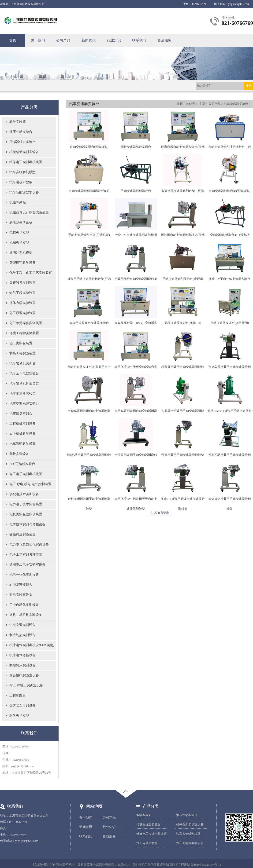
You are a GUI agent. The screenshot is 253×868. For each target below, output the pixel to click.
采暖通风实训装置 (22, 283)
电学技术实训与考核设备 (27, 524)
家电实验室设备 (21, 595)
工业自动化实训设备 (24, 605)
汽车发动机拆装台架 (24, 383)
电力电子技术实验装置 (26, 504)
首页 (13, 40)
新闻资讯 (89, 40)
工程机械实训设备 (22, 424)
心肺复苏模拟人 (21, 585)
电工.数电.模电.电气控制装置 (30, 484)
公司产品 (63, 40)
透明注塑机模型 (21, 253)
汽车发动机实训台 (22, 363)
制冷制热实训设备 (22, 635)
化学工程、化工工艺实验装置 (31, 273)
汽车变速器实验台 (22, 394)
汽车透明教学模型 (22, 444)
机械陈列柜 (18, 202)
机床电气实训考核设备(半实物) (32, 645)
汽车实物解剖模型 (22, 172)
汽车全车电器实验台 (24, 373)
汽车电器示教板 (21, 182)
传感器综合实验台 (22, 142)
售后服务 (164, 40)
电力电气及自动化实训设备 (29, 544)
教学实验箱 (18, 122)
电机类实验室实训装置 (26, 514)
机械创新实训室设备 (24, 152)
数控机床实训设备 (22, 665)
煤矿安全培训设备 (22, 705)
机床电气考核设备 (22, 655)
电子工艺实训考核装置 (26, 555)
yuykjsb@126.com (239, 4)
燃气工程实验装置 (22, 293)
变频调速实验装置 (22, 534)
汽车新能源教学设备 (24, 192)
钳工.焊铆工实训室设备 (26, 685)
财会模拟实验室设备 (24, 675)
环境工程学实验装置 (24, 333)
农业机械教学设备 (22, 434)
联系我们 (139, 40)
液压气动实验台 (21, 132)
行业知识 (114, 40)
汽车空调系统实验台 (24, 404)
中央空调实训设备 (22, 625)
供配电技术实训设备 (24, 494)
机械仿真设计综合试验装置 (29, 212)
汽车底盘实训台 (21, 414)
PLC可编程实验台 (22, 464)
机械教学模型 (19, 243)
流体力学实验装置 (22, 303)
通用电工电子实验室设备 (27, 565)
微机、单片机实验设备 (26, 615)
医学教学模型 (19, 716)
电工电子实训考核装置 (26, 474)
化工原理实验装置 (22, 313)
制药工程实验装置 (22, 353)
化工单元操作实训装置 (26, 323)
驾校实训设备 (19, 454)
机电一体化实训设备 (24, 575)
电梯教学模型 (19, 233)
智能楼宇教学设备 (22, 263)
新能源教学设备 (21, 222)
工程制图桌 (18, 695)
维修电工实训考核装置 (26, 162)
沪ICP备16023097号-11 (206, 865)
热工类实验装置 (21, 343)
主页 (202, 104)
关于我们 (38, 40)
